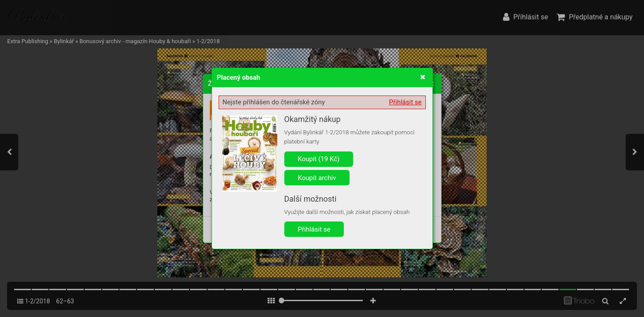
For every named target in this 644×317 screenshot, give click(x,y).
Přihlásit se (406, 102)
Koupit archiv (317, 178)
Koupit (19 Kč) (319, 159)
